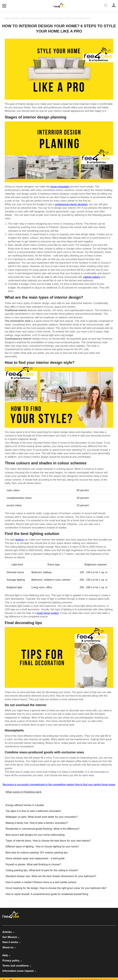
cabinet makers (92, 277)
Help (6, 955)
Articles (15, 18)
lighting (20, 540)
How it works (11, 942)
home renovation (60, 187)
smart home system (48, 613)
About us (9, 947)
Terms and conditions (17, 966)
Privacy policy (12, 961)
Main (7, 18)
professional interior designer (71, 204)
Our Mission (11, 937)
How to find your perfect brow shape (95, 785)
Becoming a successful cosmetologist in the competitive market (38, 785)
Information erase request (19, 971)
